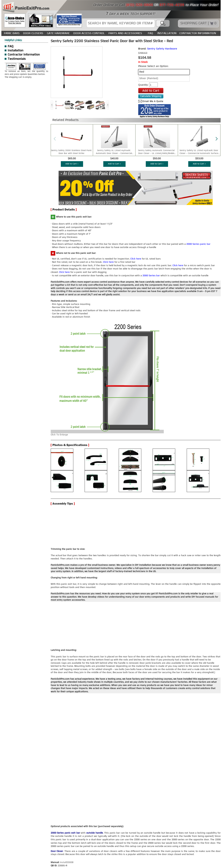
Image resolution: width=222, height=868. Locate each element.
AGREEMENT (207, 852)
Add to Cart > (72, 164)
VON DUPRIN (70, 852)
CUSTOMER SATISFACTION (113, 855)
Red (142, 72)
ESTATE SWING (95, 852)
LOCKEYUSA (53, 852)
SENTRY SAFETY (34, 852)
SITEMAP (80, 848)
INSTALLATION (167, 33)
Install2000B (67, 800)
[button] (217, 139)
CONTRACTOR (64, 848)
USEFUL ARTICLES (153, 852)
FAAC (110, 852)
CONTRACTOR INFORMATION (198, 33)
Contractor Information (24, 55)
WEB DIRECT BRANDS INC (49, 864)
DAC (82, 852)
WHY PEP (49, 848)
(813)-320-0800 (63, 840)
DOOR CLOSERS (33, 33)
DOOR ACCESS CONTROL (89, 33)
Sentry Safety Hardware (162, 49)
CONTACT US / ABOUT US (26, 848)
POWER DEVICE (186, 848)
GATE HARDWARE (58, 33)
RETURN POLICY (140, 855)
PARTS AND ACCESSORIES (125, 33)
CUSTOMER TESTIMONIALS (181, 852)
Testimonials (17, 59)
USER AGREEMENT (84, 855)
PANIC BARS (12, 33)
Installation (16, 51)
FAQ (150, 33)
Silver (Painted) (149, 79)
